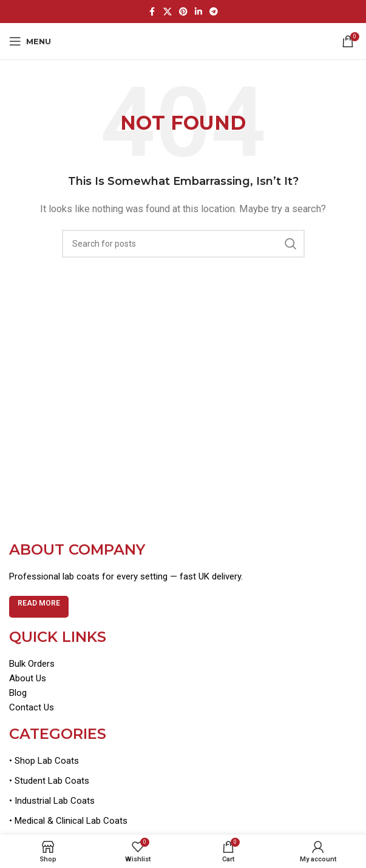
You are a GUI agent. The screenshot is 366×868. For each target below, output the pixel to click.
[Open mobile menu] (30, 41)
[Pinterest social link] (183, 12)
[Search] (183, 244)
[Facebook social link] (152, 12)
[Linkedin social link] (198, 12)
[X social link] (168, 12)
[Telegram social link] (214, 12)
